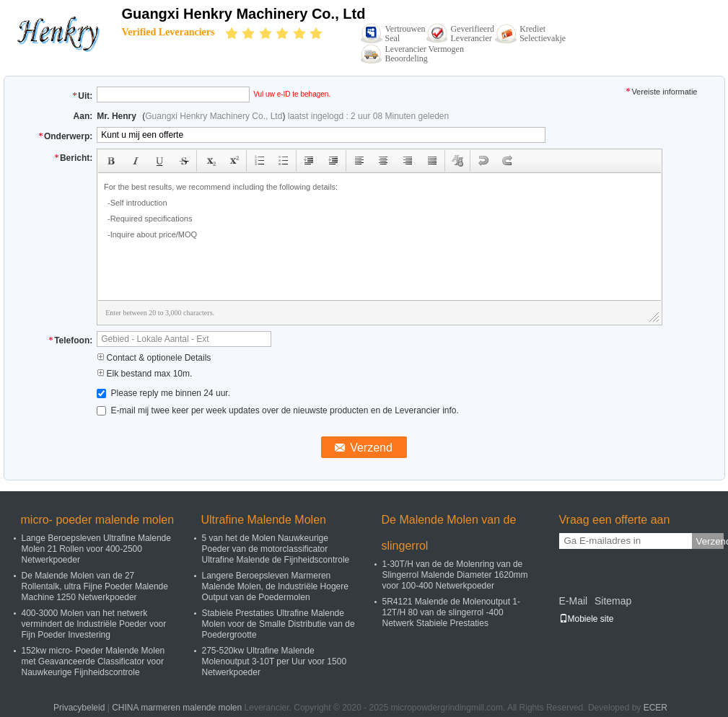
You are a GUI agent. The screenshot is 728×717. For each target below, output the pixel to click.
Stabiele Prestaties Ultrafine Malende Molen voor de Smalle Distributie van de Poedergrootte (279, 624)
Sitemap (613, 601)
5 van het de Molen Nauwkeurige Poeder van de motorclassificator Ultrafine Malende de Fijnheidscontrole (276, 549)
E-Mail (574, 601)
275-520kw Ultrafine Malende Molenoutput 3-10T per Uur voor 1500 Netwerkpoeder (275, 661)
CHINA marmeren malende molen (177, 708)
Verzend (710, 541)
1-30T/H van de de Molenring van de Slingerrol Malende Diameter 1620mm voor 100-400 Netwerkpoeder (455, 575)
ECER (655, 708)
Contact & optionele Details (154, 358)
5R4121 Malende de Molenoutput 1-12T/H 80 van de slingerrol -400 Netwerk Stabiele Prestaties (451, 612)
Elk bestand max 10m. (144, 374)
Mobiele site (587, 619)
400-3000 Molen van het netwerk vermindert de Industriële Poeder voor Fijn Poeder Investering (94, 624)
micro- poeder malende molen (98, 520)
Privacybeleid (79, 708)
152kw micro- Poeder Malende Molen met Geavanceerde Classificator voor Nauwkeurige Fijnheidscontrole (93, 661)
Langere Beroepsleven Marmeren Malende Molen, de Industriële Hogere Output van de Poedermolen (275, 586)
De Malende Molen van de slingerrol (449, 533)
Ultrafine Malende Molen (264, 520)
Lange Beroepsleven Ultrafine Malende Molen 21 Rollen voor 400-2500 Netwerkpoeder (96, 549)
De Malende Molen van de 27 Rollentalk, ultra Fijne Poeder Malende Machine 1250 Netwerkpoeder (95, 586)
